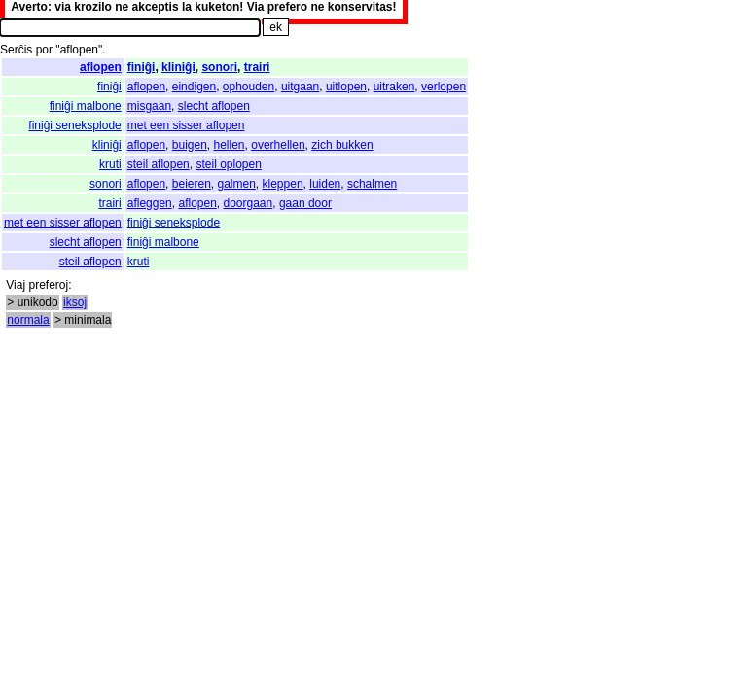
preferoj (48, 285)
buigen (190, 145)
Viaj (16, 285)
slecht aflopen (214, 106)
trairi (257, 67)
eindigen (194, 87)
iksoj (75, 302)
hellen (230, 145)
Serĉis (16, 50)
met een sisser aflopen (186, 125)
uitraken (394, 87)
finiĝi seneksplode (74, 125)
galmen (236, 184)
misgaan (149, 106)
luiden (325, 184)
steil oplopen (228, 164)
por (44, 50)
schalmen (372, 184)
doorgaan (249, 203)
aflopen (101, 67)
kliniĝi (178, 67)
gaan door (305, 203)
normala (28, 320)
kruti (110, 164)
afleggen (150, 203)
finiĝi (142, 67)
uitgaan (300, 87)
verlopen (444, 87)
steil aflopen (159, 164)
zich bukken (342, 145)
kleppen (283, 184)
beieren (192, 184)
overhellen (278, 145)
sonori (219, 67)
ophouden (249, 87)
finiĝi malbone (86, 106)
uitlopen (346, 87)
